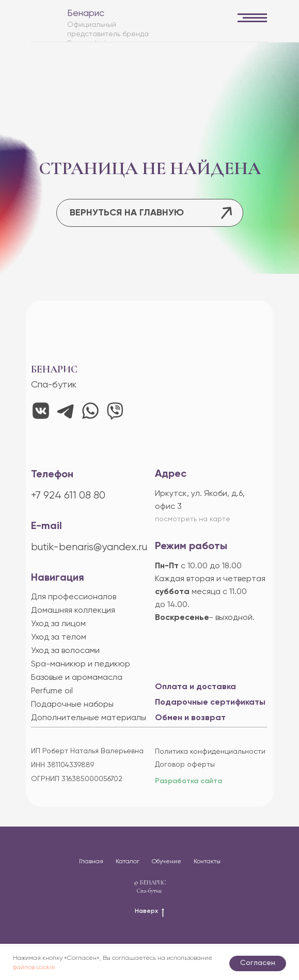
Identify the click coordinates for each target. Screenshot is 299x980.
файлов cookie (34, 968)
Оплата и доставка (195, 687)
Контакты (207, 862)
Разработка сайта (188, 781)
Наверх (149, 912)
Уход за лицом (58, 624)
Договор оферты (185, 765)
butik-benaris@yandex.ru (89, 547)
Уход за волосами (65, 651)
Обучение (167, 862)
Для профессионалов (74, 597)
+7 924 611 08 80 (68, 496)
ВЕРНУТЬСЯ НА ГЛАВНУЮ (127, 213)
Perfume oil (52, 691)
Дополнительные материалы (89, 718)
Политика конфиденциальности (210, 752)
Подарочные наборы (72, 705)
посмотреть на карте (193, 519)
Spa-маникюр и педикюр (81, 664)
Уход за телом (59, 637)
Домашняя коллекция (73, 611)
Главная (91, 862)
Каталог (128, 862)
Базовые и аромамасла (77, 678)
